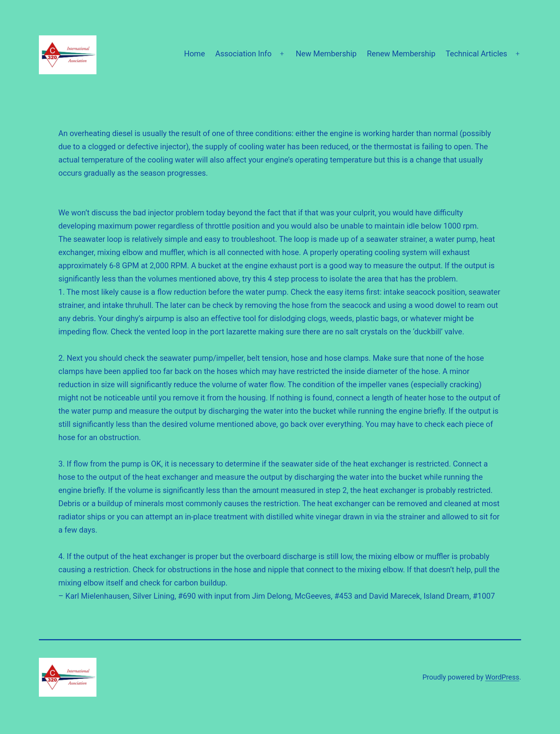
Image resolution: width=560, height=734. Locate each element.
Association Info (243, 54)
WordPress (502, 677)
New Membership (326, 54)
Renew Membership (401, 54)
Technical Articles (476, 54)
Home (194, 54)
